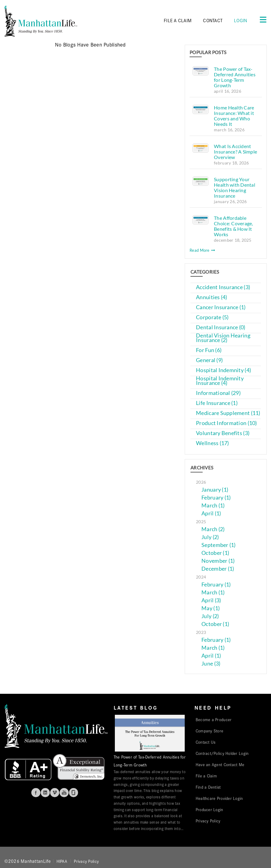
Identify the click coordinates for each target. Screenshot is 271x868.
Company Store (210, 731)
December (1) (218, 569)
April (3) (211, 600)
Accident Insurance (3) (223, 287)
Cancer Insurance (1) (221, 307)
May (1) (211, 608)
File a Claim (206, 776)
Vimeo (55, 793)
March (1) (213, 505)
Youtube (64, 793)
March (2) (213, 529)
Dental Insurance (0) (221, 327)
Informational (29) (218, 393)
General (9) (209, 360)
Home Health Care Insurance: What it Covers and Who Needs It (234, 116)
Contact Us (206, 742)
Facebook (36, 793)
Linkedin (45, 793)
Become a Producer (214, 719)
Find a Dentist (208, 787)
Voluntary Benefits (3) (223, 433)
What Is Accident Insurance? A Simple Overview (235, 152)
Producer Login (209, 809)
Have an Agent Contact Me (220, 764)
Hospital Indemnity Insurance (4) (220, 381)
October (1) (215, 553)
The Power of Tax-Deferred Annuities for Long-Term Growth (235, 77)
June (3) (211, 664)
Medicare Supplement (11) (228, 413)
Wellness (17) (213, 443)
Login (240, 20)
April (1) (211, 513)
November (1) (218, 561)
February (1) (216, 498)
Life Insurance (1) (217, 403)
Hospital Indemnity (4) (223, 370)
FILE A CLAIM (178, 20)
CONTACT (213, 20)
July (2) (210, 537)
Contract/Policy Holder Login (222, 753)
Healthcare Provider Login (219, 798)
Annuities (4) (212, 297)
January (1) (215, 490)
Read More (202, 250)
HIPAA (62, 861)
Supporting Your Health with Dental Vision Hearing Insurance (235, 187)
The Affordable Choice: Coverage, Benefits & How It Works (233, 226)
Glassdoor (74, 793)
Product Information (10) (226, 423)
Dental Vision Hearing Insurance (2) (223, 338)
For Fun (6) (209, 350)
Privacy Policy (208, 821)
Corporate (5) (212, 317)
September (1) (219, 545)
